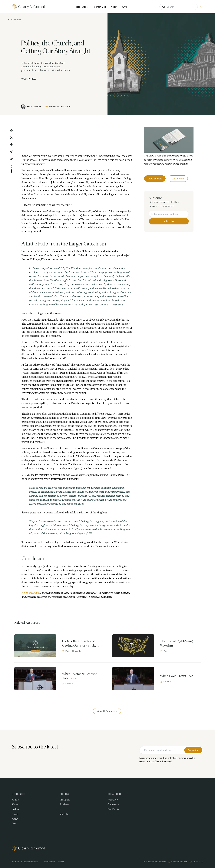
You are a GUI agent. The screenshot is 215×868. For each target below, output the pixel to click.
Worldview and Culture (58, 107)
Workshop (113, 800)
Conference (113, 805)
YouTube (64, 814)
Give (14, 824)
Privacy (61, 862)
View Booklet (155, 178)
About (15, 819)
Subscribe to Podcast (155, 862)
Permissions (49, 862)
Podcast (16, 809)
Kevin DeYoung (31, 107)
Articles (16, 800)
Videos (15, 805)
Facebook (64, 805)
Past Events (113, 809)
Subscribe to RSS (178, 862)
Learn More (178, 178)
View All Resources (107, 711)
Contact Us (196, 862)
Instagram (65, 800)
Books (15, 814)
